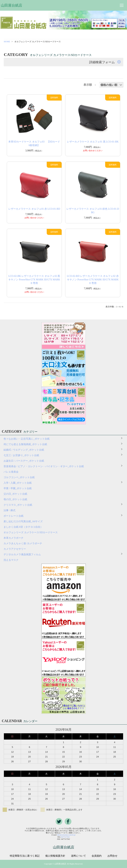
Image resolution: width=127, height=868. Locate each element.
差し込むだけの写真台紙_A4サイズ (23, 521)
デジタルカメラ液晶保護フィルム (22, 554)
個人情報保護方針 (55, 856)
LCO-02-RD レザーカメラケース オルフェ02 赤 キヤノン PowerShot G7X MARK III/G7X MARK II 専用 (93, 280)
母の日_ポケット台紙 (15, 499)
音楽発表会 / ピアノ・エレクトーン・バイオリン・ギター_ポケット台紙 (44, 466)
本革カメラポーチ (13, 538)
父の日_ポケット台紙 (15, 494)
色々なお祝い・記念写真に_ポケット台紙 (27, 439)
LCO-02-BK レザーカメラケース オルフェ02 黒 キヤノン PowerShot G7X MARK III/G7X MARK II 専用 (34, 280)
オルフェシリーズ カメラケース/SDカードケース (32, 532)
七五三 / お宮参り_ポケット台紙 (21, 455)
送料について (79, 856)
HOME (7, 42)
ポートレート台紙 (13, 516)
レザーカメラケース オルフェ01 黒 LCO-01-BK (93, 142)
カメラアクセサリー (15, 549)
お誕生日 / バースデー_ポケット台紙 (24, 461)
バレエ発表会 (11, 472)
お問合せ (112, 856)
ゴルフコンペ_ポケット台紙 (19, 477)
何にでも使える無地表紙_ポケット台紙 (25, 444)
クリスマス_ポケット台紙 (18, 505)
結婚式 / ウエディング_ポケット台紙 (24, 450)
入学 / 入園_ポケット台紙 (18, 483)
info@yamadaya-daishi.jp (66, 835)
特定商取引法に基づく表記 (25, 856)
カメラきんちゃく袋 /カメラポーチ (23, 543)
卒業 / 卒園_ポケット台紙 (18, 488)
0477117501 (65, 837)
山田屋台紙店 (12, 5)
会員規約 (97, 856)
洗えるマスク (11, 560)
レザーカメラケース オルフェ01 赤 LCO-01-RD (34, 209)
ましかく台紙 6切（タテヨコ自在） (23, 527)
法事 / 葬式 (10, 510)
